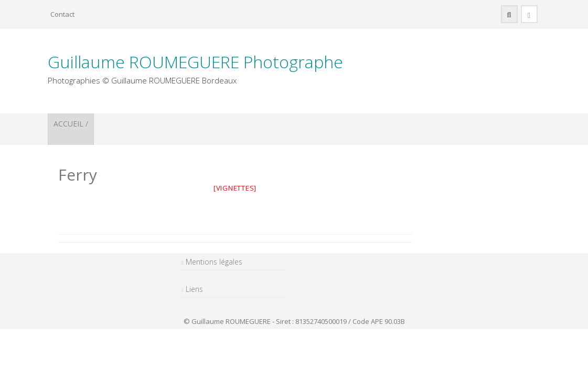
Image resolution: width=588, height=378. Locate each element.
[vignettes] (235, 188)
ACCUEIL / (71, 124)
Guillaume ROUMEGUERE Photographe (195, 62)
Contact (62, 14)
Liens (194, 289)
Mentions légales (214, 262)
